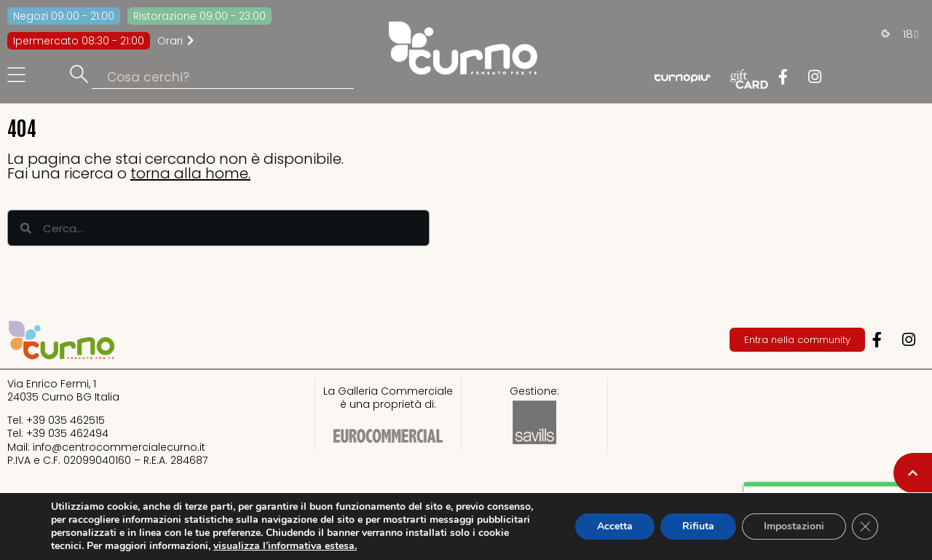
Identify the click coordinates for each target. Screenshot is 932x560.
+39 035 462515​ (66, 420)
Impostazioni (794, 526)
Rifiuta (698, 526)
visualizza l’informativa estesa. (285, 546)
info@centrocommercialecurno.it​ (119, 447)
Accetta (615, 526)
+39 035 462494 (67, 433)
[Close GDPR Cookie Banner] (865, 527)
